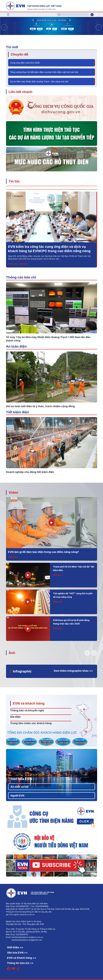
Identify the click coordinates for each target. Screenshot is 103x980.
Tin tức (14, 181)
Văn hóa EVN (21, 779)
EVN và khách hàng (29, 703)
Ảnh (12, 653)
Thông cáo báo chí (21, 277)
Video (13, 492)
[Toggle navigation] (8, 15)
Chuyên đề (20, 54)
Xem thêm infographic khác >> (73, 671)
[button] (99, 27)
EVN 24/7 (13, 557)
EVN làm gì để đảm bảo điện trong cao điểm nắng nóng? (44, 552)
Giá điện (15, 717)
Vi (92, 15)
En (95, 15)
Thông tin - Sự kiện (18, 264)
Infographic (22, 671)
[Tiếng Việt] (34, 6)
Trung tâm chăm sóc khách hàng (31, 723)
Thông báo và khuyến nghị (27, 710)
